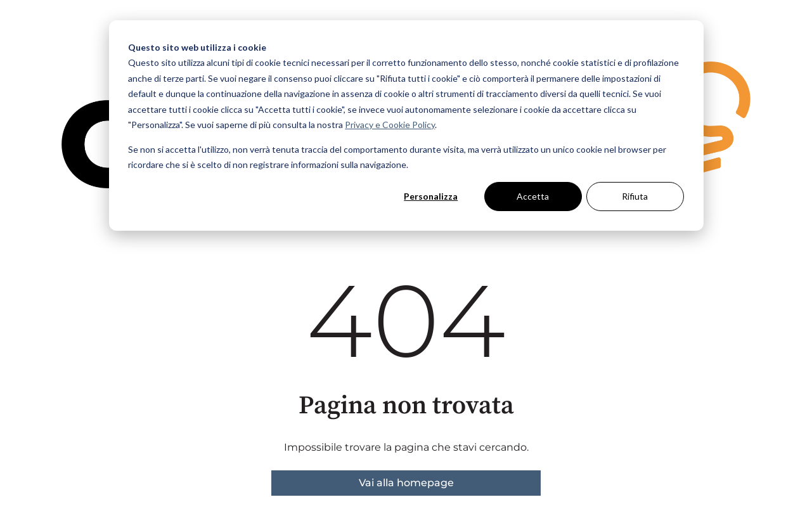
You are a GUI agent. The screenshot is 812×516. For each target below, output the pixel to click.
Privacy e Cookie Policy (390, 125)
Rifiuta (635, 196)
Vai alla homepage (406, 483)
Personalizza (431, 196)
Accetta (533, 196)
